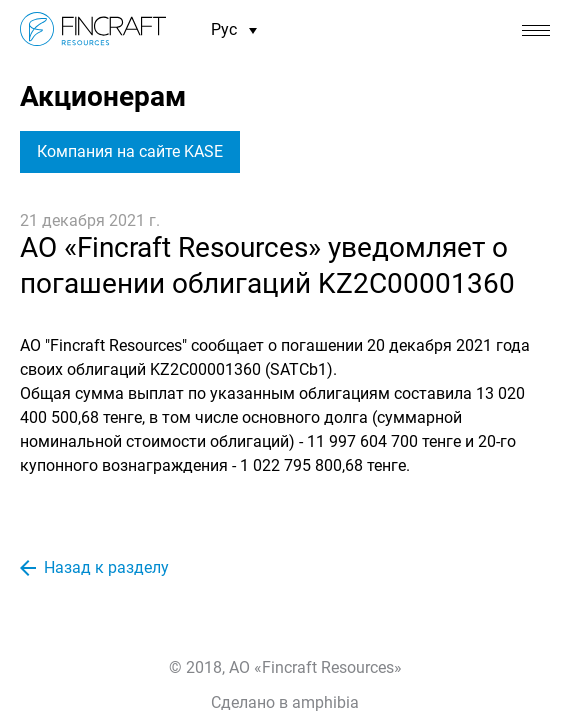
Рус (234, 30)
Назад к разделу (94, 567)
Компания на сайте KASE (130, 151)
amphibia (325, 702)
